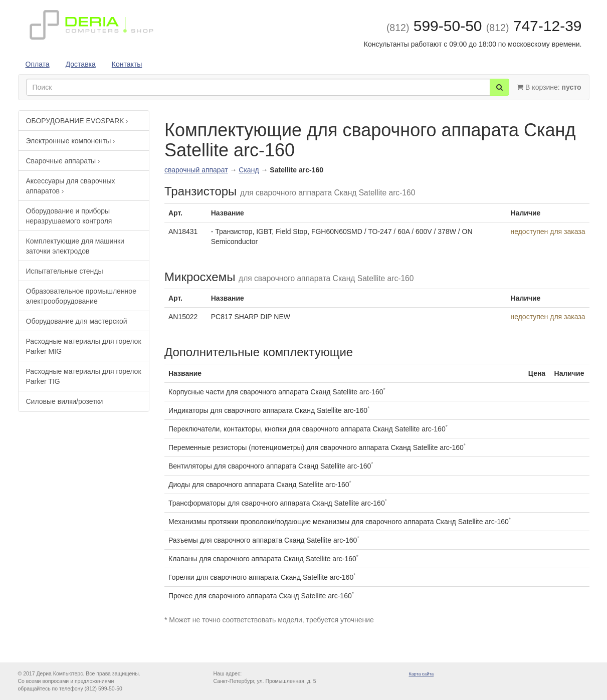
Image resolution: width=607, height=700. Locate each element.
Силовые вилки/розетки (65, 401)
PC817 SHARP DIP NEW (251, 317)
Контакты (127, 64)
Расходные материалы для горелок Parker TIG (84, 376)
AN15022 (183, 317)
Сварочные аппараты (63, 161)
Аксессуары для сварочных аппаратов (71, 186)
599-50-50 (434, 26)
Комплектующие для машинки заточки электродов (75, 246)
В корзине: (549, 87)
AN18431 (183, 231)
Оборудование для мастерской (77, 321)
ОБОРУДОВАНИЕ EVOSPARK (77, 121)
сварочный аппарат (196, 170)
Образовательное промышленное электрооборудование (81, 296)
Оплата (38, 64)
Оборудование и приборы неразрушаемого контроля (69, 216)
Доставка (81, 64)
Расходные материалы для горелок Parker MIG (84, 346)
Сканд (249, 170)
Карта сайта (422, 674)
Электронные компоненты (71, 141)
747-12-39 (534, 26)
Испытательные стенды (65, 271)
